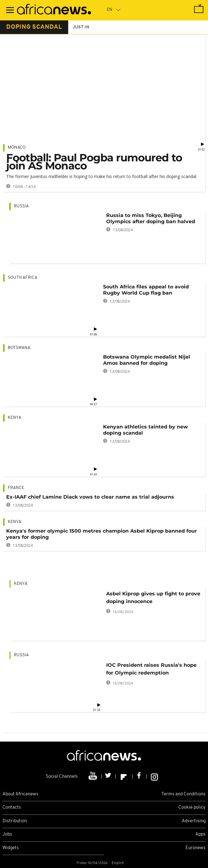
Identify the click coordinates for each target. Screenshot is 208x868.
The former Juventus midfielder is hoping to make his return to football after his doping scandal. (102, 176)
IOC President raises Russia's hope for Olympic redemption (151, 669)
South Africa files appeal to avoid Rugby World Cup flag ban (146, 290)
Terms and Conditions (183, 794)
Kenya (15, 418)
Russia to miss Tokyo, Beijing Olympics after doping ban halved (151, 218)
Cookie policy (192, 808)
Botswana (19, 348)
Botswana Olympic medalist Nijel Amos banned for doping (147, 360)
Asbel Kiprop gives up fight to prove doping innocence (153, 598)
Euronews (196, 848)
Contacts (12, 808)
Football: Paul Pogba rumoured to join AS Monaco (94, 162)
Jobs (7, 834)
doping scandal (34, 27)
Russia (21, 206)
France (16, 488)
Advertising (194, 821)
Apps (200, 834)
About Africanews (20, 794)
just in (81, 27)
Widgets (11, 848)
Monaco (17, 148)
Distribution (15, 821)
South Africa (23, 278)
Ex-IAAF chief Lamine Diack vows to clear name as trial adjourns (90, 497)
